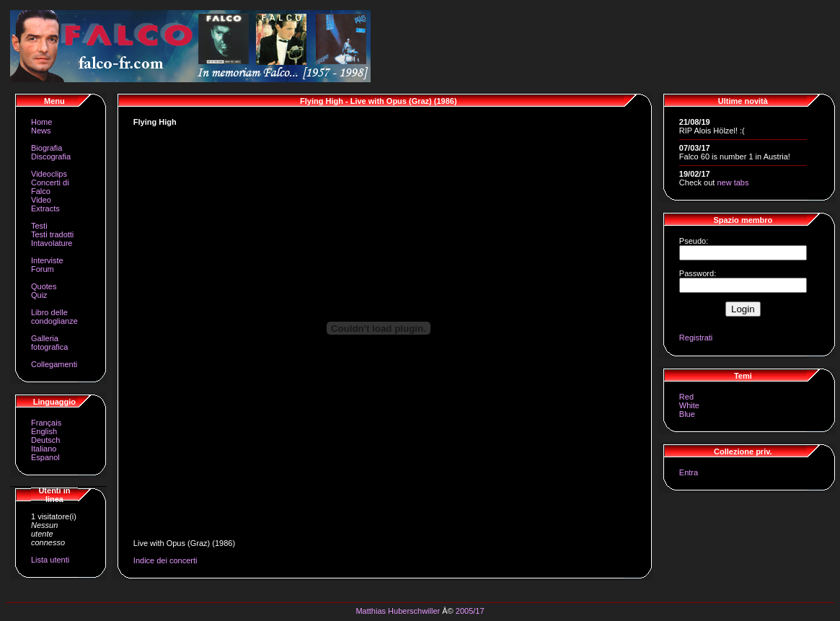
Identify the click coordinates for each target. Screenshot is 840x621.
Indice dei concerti (165, 560)
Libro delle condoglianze (54, 317)
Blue (687, 414)
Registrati (696, 338)
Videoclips (49, 174)
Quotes (44, 286)
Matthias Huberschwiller (398, 611)
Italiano (44, 449)
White (689, 405)
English (44, 431)
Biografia (47, 148)
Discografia (51, 157)
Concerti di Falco (50, 187)
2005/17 (470, 611)
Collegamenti (54, 364)
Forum (43, 269)
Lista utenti (50, 560)
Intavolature (52, 243)
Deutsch (45, 440)
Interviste (47, 260)
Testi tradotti (52, 234)
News (41, 131)
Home (41, 122)
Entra (689, 472)
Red (686, 397)
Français (46, 423)
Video (41, 200)
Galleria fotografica (49, 343)
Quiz (39, 295)
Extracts (45, 208)
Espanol (45, 457)
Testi (39, 226)
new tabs (733, 182)
